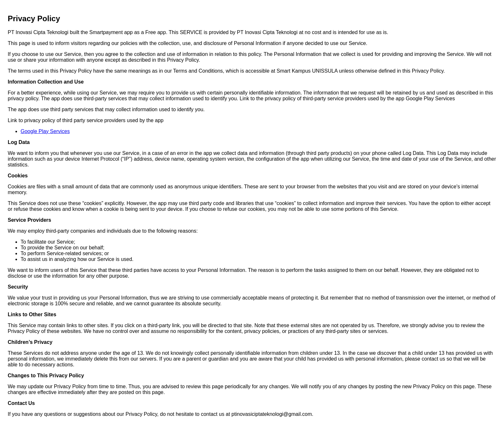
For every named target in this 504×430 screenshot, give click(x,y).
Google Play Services (45, 131)
